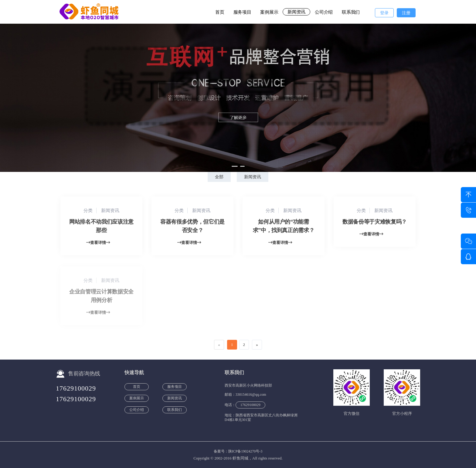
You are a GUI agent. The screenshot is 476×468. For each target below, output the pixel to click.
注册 (406, 13)
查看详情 (98, 243)
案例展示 (269, 12)
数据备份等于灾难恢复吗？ (375, 222)
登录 (384, 13)
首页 (220, 12)
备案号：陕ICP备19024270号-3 (238, 451)
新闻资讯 (296, 12)
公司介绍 (324, 12)
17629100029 (76, 388)
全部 (219, 177)
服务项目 (242, 12)
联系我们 (351, 12)
